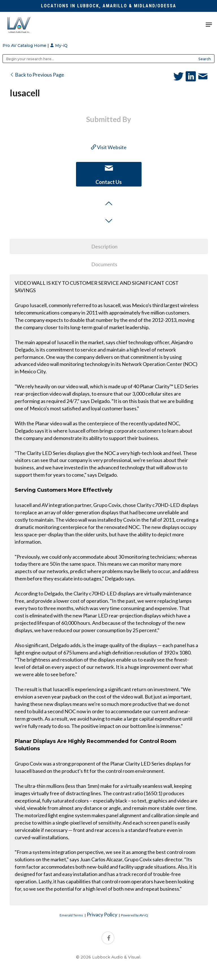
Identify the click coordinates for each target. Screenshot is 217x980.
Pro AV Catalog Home (25, 45)
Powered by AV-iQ (134, 915)
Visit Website (109, 147)
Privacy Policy (102, 914)
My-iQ (59, 45)
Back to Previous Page (37, 75)
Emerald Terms (71, 915)
